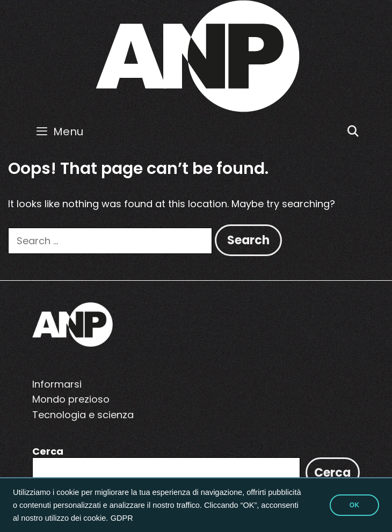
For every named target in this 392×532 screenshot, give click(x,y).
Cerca (48, 451)
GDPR (122, 518)
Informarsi (57, 384)
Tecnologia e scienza (83, 415)
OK (354, 505)
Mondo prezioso (71, 399)
